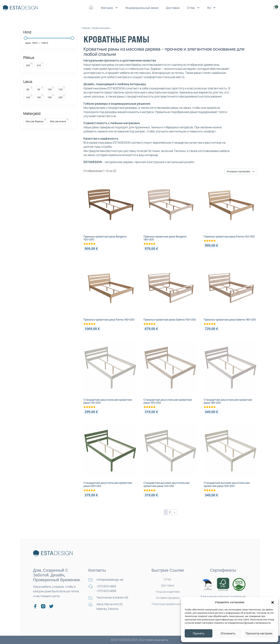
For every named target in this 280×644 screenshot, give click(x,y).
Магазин (109, 8)
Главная (86, 28)
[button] (273, 602)
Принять (199, 633)
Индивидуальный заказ (142, 8)
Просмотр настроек (259, 633)
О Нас (193, 8)
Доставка (173, 8)
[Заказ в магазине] (241, 172)
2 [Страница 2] (170, 512)
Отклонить (228, 633)
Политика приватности (168, 604)
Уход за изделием (168, 592)
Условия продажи (168, 598)
